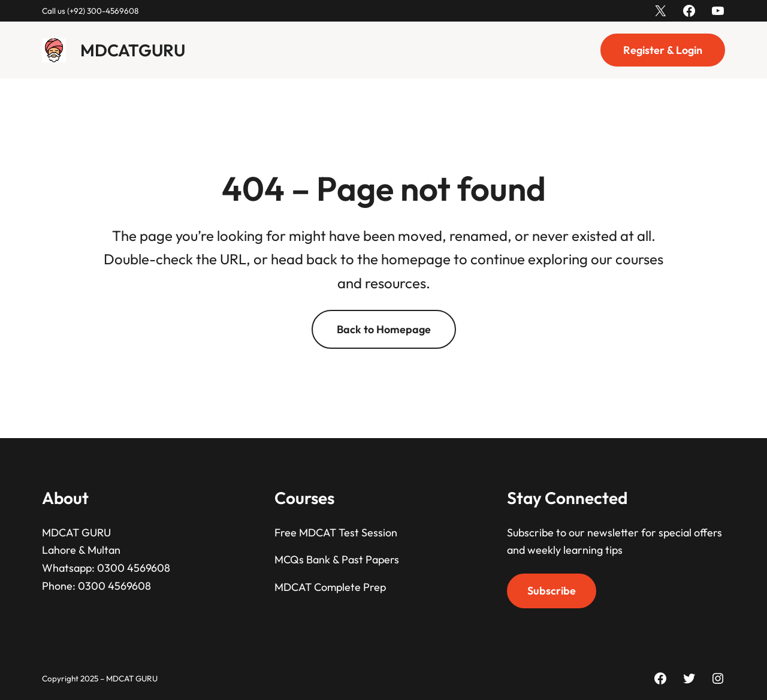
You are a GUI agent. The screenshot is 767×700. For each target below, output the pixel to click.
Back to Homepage (384, 329)
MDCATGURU (133, 50)
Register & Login (663, 50)
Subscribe (552, 591)
